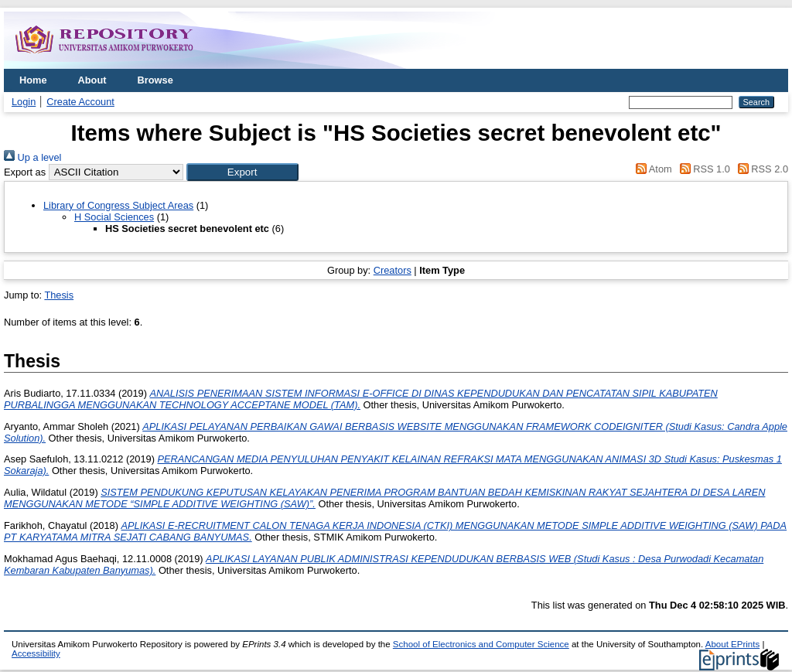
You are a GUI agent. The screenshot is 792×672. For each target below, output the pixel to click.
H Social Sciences (114, 217)
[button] (242, 172)
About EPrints (732, 644)
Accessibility (36, 653)
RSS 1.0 (702, 169)
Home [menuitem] (33, 80)
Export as (25, 172)
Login (24, 102)
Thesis (59, 295)
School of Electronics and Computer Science (481, 644)
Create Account (80, 102)
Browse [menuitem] (155, 80)
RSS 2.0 (760, 169)
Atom (652, 169)
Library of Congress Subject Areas (118, 205)
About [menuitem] (92, 80)
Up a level (32, 157)
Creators (393, 270)
